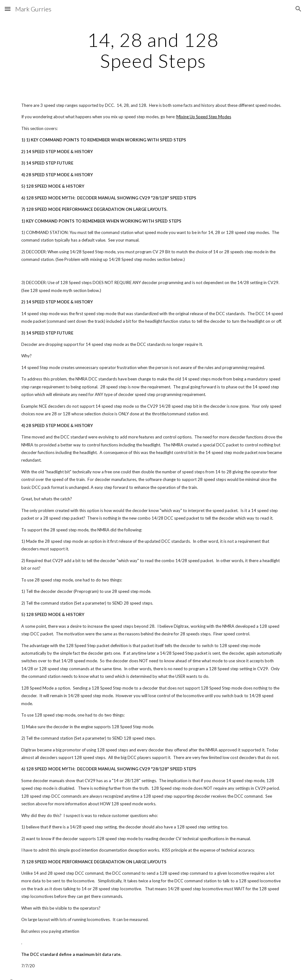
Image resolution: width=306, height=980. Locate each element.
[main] (153, 50)
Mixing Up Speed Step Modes (204, 117)
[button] (8, 9)
